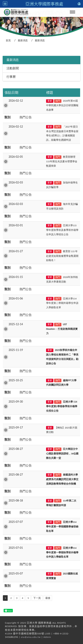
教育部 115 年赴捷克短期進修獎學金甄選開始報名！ (62, 256)
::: (1, 51)
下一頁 (37, 598)
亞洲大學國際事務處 (44, 4)
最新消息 (23, 40)
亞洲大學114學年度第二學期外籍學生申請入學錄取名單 (62, 303)
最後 (48, 598)
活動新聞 (13, 68)
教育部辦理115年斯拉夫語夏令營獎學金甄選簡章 (62, 161)
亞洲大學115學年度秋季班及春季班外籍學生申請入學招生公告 (62, 230)
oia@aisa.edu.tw (31, 637)
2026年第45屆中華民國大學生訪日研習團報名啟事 (62, 105)
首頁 (8, 40)
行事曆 (11, 77)
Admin (47, 637)
